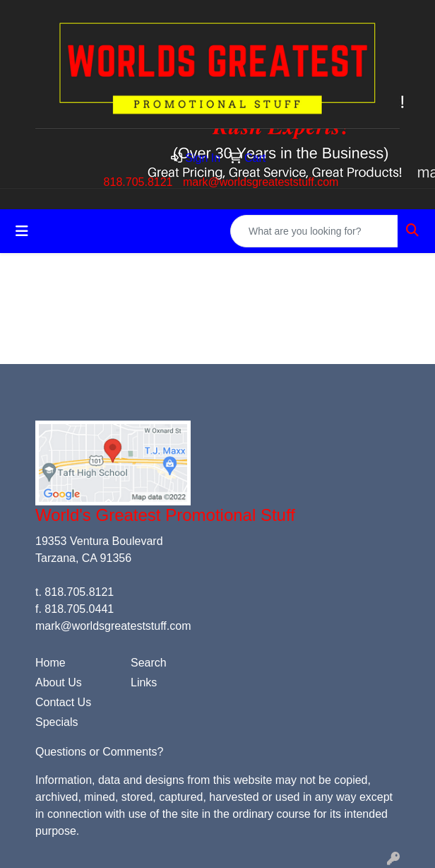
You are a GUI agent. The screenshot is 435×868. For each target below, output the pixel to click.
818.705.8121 (138, 182)
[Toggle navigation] (22, 231)
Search (149, 663)
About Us (59, 682)
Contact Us (63, 702)
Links (144, 682)
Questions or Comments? (99, 752)
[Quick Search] (314, 231)
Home (50, 663)
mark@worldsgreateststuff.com (261, 182)
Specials (56, 722)
